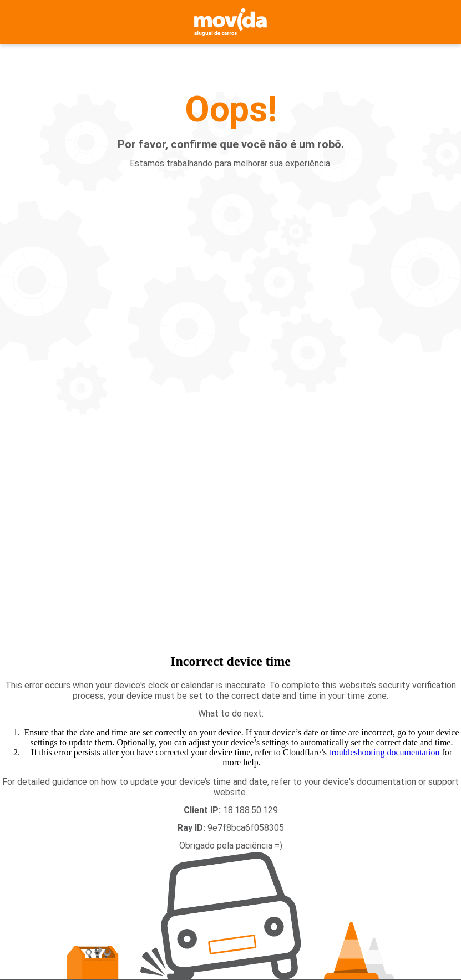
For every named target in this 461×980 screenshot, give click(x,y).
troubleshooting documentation (384, 752)
